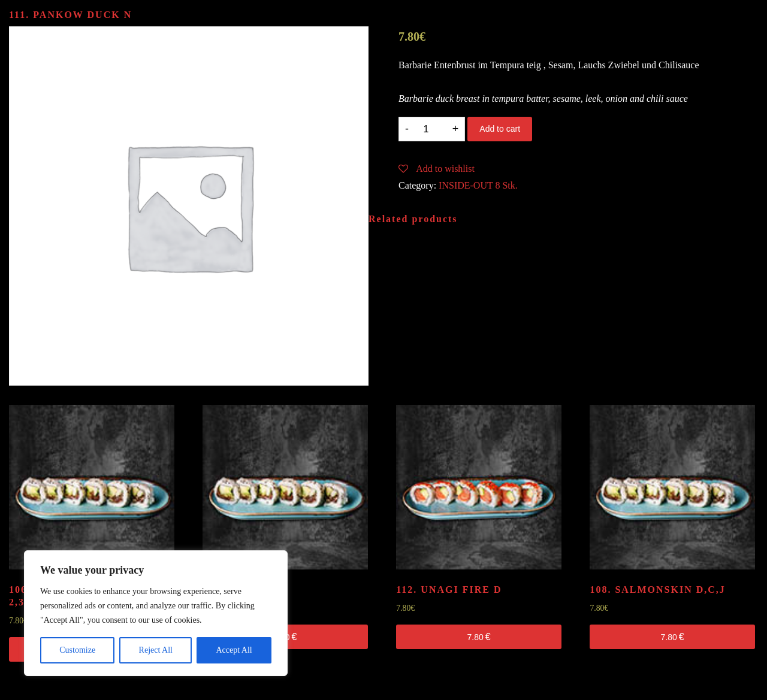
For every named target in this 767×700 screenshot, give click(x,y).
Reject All (156, 650)
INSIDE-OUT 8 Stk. (478, 185)
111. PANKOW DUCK (70, 15)
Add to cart (500, 129)
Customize (77, 650)
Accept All (234, 650)
